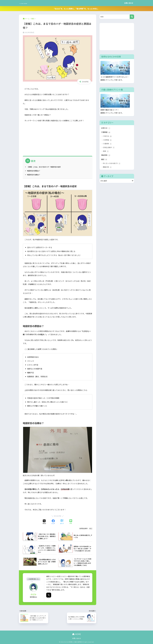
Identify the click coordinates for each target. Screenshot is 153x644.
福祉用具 (106, 156)
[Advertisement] (58, 138)
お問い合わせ (129, 3)
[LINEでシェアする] (71, 522)
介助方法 (107, 137)
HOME (77, 634)
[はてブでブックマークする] (62, 522)
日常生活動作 (109, 148)
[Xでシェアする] (44, 522)
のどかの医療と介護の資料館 (35, 3)
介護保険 (107, 144)
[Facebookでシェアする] (53, 522)
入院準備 (107, 140)
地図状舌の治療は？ (34, 175)
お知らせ (106, 128)
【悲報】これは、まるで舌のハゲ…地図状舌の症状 (45, 167)
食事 (106, 152)
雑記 (91, 529)
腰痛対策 (107, 168)
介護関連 (106, 133)
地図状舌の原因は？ (34, 171)
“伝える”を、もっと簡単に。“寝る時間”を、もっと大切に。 (76, 9)
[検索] (132, 17)
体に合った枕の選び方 (112, 164)
